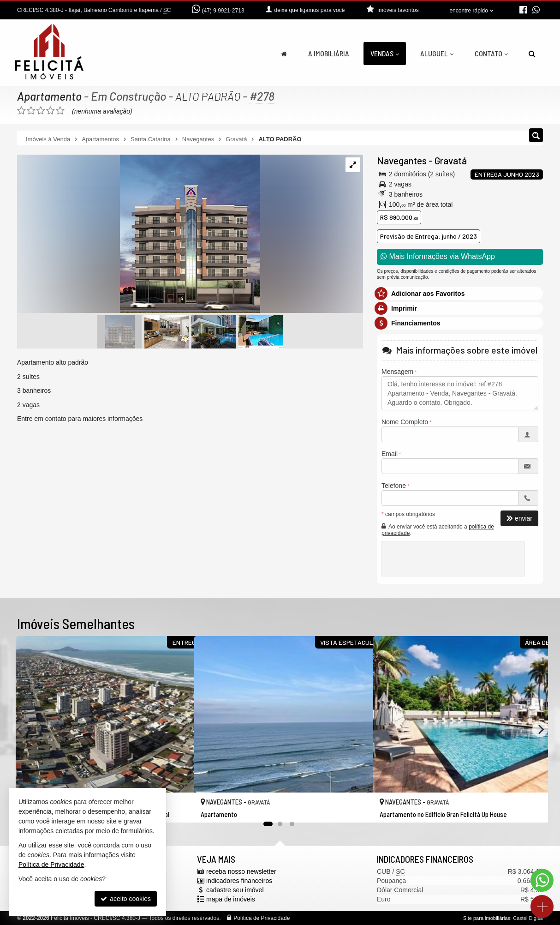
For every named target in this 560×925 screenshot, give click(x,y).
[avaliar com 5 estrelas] (60, 111)
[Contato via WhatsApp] (542, 880)
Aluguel (437, 53)
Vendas (385, 53)
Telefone (394, 486)
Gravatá (451, 160)
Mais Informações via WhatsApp (438, 256)
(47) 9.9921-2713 (223, 11)
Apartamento (50, 96)
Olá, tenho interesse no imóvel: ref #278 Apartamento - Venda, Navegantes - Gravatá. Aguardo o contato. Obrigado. (460, 393)
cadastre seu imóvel (235, 890)
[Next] (540, 729)
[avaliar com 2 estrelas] (31, 111)
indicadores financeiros (239, 881)
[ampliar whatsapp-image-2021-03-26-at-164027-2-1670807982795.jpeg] (139, 234)
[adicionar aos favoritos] (177, 807)
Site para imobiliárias (487, 918)
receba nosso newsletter (241, 871)
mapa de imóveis (231, 899)
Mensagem (397, 372)
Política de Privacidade (262, 918)
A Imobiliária (329, 53)
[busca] (532, 54)
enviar (519, 518)
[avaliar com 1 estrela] (21, 111)
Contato (491, 53)
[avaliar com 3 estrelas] (41, 111)
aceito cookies (126, 899)
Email (390, 454)
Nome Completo (405, 422)
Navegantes (402, 160)
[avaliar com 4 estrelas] (51, 111)
